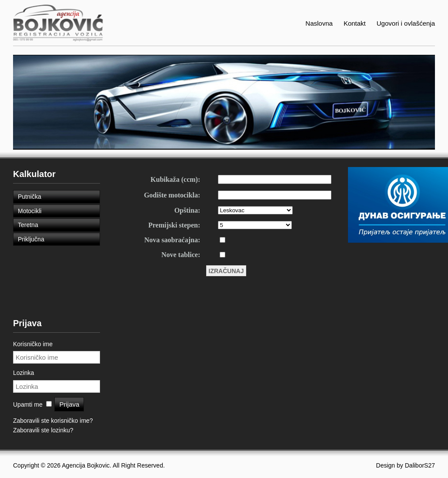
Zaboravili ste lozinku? (43, 430)
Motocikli (30, 211)
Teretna (28, 225)
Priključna (31, 239)
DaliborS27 (420, 465)
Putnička (30, 197)
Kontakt (355, 23)
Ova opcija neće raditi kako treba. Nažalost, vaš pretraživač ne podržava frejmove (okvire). (224, 308)
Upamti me (28, 404)
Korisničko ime (33, 344)
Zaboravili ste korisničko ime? (53, 421)
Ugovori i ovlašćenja (406, 23)
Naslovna (319, 23)
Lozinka (23, 373)
